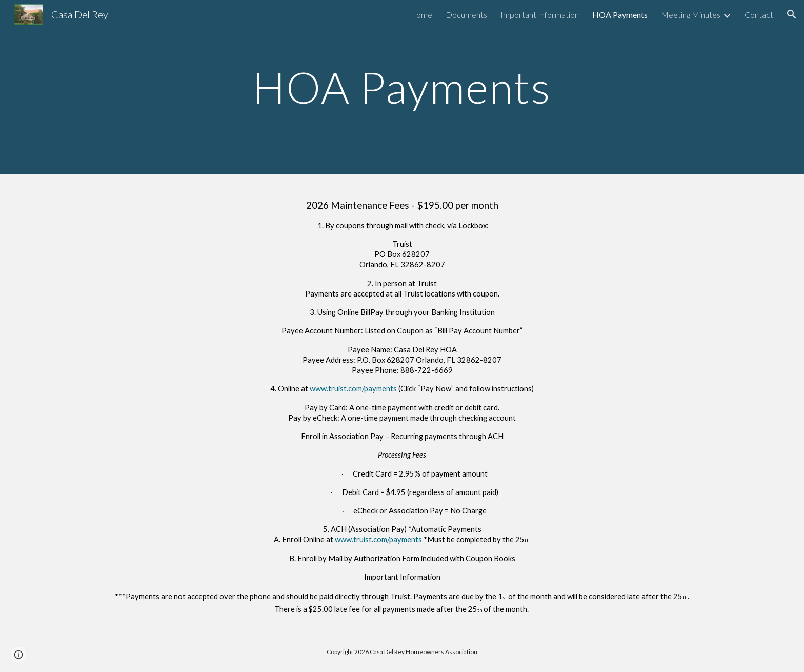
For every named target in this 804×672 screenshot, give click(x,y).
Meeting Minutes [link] (691, 15)
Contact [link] (759, 15)
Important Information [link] (540, 15)
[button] (792, 14)
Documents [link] (466, 15)
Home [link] (421, 15)
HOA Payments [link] (620, 15)
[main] (402, 87)
